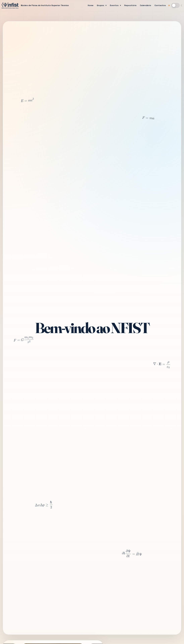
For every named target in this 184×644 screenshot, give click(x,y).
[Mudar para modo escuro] (175, 5)
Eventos (114, 5)
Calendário (146, 5)
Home (91, 5)
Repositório (130, 5)
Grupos (100, 5)
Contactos (160, 5)
